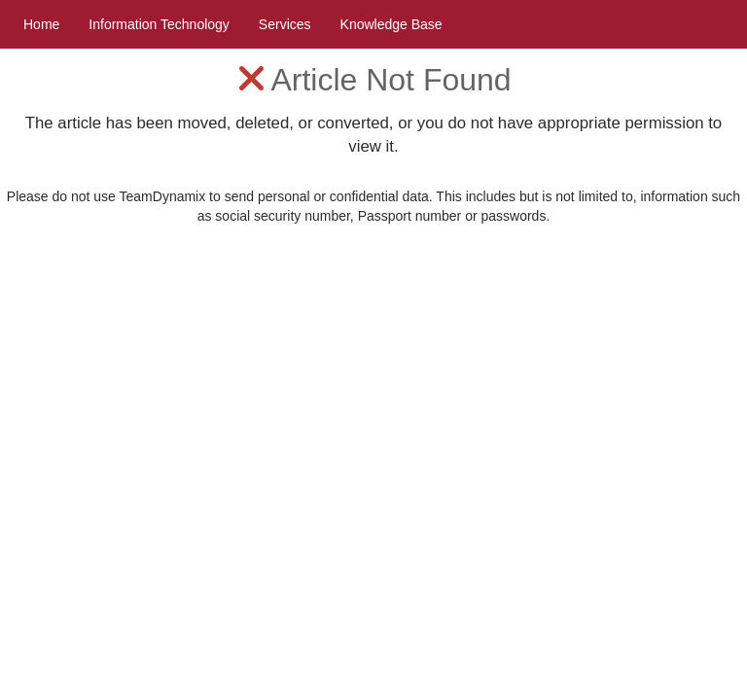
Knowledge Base (391, 24)
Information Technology (159, 24)
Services (285, 24)
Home (41, 24)
